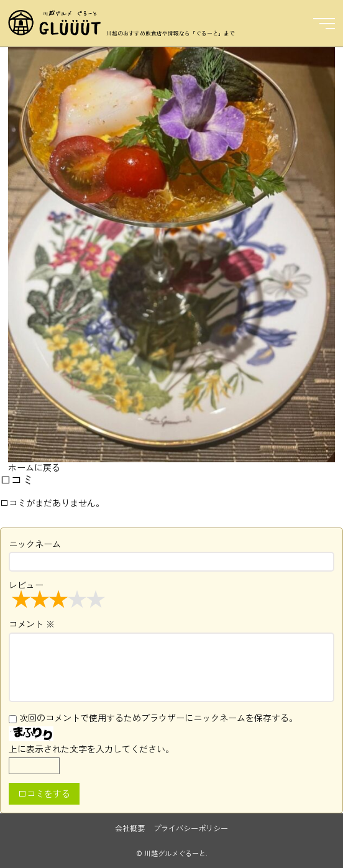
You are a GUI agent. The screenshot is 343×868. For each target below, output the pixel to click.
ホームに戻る (34, 467)
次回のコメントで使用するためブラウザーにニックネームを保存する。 (158, 718)
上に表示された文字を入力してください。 (91, 749)
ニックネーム (35, 544)
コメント (32, 624)
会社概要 (130, 828)
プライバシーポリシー (191, 828)
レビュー (58, 593)
